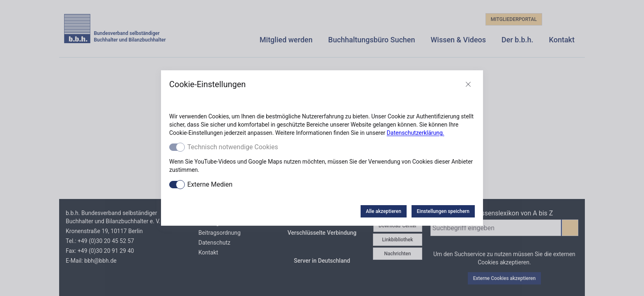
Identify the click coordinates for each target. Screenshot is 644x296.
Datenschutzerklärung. (416, 133)
